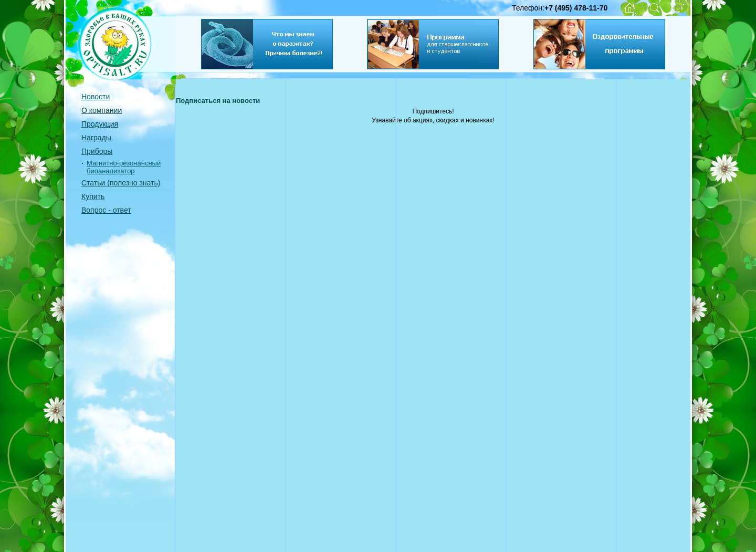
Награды (96, 138)
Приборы (97, 151)
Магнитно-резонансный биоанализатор (124, 167)
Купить (93, 196)
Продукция (100, 124)
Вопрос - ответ (106, 210)
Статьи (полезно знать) (121, 183)
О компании (102, 110)
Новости (96, 97)
